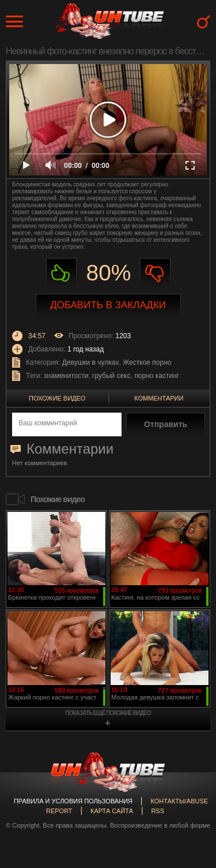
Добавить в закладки (108, 305)
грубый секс (111, 376)
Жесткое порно (147, 362)
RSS (158, 811)
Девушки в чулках (91, 362)
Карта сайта (112, 811)
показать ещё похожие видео (108, 713)
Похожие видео (57, 398)
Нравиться (61, 273)
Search (204, 22)
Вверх (190, 819)
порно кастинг (157, 376)
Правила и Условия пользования (73, 801)
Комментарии (159, 398)
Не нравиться (155, 273)
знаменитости (66, 376)
